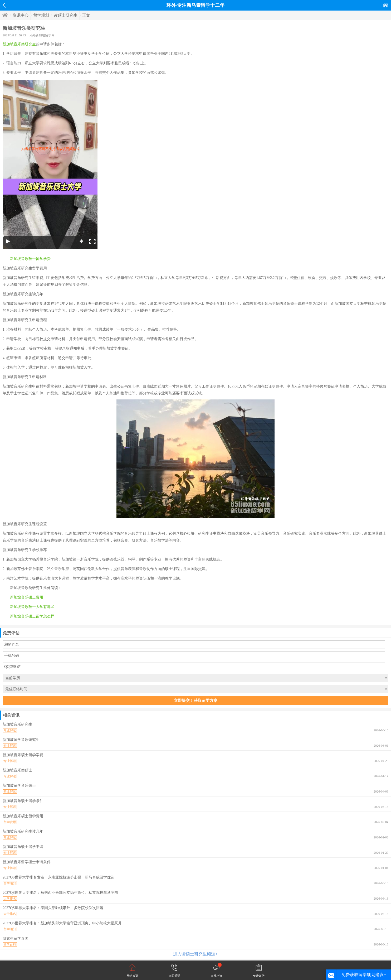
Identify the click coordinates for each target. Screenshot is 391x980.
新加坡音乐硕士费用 (27, 597)
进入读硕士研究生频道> (195, 954)
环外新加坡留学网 (42, 35)
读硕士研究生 (66, 15)
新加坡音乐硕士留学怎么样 (32, 616)
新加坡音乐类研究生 (19, 44)
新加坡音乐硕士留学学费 (30, 259)
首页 (385, 5)
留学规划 (41, 15)
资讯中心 (21, 15)
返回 (4, 5)
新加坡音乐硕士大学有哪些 (32, 607)
